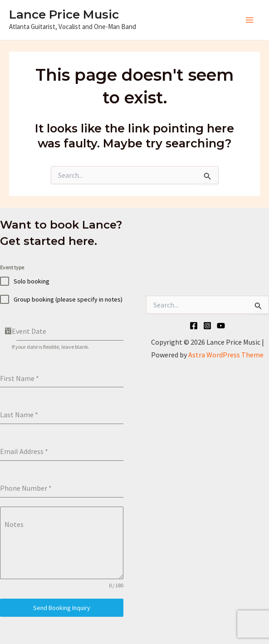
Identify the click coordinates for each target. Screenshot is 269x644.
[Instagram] (207, 326)
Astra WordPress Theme (226, 355)
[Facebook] (194, 326)
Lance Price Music (64, 15)
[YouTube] (221, 326)
